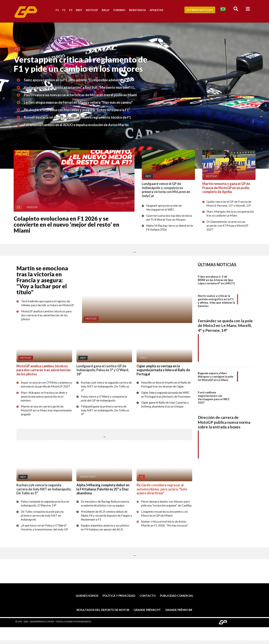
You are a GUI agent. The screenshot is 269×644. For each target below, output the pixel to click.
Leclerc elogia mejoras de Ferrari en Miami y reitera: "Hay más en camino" (78, 102)
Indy (79, 10)
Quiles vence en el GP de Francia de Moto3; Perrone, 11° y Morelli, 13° (229, 203)
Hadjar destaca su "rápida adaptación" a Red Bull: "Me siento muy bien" (77, 87)
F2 (64, 10)
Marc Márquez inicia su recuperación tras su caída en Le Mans (230, 213)
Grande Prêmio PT (147, 610)
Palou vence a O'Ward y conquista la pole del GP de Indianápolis (104, 398)
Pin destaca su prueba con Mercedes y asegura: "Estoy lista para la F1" (77, 110)
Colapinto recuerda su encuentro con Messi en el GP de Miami (164, 513)
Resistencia (137, 10)
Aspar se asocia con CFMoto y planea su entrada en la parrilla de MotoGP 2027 (46, 384)
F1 (57, 10)
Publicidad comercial (177, 596)
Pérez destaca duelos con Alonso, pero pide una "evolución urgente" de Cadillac (167, 504)
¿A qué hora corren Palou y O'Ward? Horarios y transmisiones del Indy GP (44, 527)
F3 (71, 10)
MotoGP (92, 10)
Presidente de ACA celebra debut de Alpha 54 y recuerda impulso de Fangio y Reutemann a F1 (106, 515)
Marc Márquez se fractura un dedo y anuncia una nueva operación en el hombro (44, 396)
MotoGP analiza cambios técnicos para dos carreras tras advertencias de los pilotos (46, 315)
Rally (106, 10)
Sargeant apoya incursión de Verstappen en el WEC (164, 207)
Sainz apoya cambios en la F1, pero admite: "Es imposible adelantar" (74, 80)
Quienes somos (87, 596)
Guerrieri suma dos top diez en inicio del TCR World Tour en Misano (169, 217)
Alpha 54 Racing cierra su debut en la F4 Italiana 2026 (169, 227)
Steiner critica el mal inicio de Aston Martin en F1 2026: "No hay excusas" (165, 523)
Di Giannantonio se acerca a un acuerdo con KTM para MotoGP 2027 (227, 225)
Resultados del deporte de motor (103, 610)
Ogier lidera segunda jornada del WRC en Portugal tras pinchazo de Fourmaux (166, 394)
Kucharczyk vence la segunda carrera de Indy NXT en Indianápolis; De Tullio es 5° (106, 386)
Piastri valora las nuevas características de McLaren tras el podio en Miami (80, 95)
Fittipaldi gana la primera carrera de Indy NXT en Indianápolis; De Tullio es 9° (105, 410)
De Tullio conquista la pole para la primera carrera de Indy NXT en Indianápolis (42, 515)
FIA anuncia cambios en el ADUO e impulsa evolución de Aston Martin (76, 125)
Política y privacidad (119, 596)
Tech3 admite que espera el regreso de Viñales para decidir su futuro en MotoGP (48, 303)
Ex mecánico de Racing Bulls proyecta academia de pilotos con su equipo (105, 504)
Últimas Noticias (200, 10)
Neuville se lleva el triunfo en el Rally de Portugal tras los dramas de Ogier (166, 384)
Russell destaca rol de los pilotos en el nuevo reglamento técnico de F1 (77, 117)
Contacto (148, 596)
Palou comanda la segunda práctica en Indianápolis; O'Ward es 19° (45, 504)
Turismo (119, 10)
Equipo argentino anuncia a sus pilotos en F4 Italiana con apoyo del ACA (105, 527)
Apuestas (156, 10)
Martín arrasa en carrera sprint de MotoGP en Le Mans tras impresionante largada (46, 410)
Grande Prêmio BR (179, 610)
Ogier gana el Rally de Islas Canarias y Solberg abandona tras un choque (165, 404)
